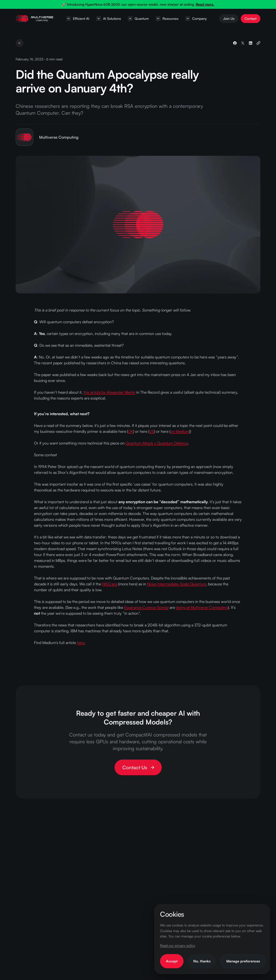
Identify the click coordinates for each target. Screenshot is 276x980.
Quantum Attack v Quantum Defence (157, 443)
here (81, 643)
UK (131, 431)
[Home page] (34, 19)
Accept (172, 961)
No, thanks (202, 961)
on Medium (180, 431)
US (152, 431)
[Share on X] (243, 43)
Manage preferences (243, 961)
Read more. (205, 4)
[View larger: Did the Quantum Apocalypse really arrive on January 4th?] (138, 225)
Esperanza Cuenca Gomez (146, 607)
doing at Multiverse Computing (202, 607)
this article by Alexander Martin (109, 392)
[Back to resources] (20, 43)
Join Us (229, 18)
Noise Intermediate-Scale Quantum (177, 584)
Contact (251, 18)
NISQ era (110, 584)
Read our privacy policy (178, 945)
